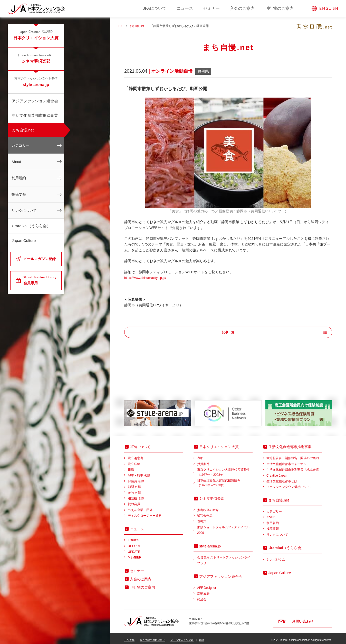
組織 (131, 466)
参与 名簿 (134, 489)
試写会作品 (205, 512)
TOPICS (133, 537)
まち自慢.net (23, 130)
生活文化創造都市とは (282, 478)
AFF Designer (207, 584)
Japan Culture (24, 240)
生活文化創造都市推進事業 (35, 115)
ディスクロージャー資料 (145, 512)
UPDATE (134, 548)
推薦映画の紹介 (208, 507)
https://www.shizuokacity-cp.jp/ (149, 278)
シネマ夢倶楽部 (36, 58)
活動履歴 (203, 590)
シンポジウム (276, 556)
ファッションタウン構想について (290, 484)
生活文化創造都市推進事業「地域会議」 (294, 466)
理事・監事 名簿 (139, 472)
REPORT (134, 543)
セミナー (212, 8)
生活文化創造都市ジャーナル (286, 461)
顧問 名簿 (134, 484)
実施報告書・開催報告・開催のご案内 (293, 455)
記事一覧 (228, 333)
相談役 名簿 (136, 495)
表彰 (200, 455)
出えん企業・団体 (140, 507)
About (16, 162)
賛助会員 (134, 501)
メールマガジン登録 (40, 259)
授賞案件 (203, 461)
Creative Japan (277, 472)
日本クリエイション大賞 (36, 35)
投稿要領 (19, 194)
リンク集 (129, 637)
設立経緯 (134, 461)
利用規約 (19, 178)
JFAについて (155, 8)
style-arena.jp (36, 82)
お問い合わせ (303, 618)
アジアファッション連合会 (35, 101)
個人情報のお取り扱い (152, 637)
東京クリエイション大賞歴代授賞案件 (225, 469)
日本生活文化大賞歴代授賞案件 (225, 480)
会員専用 (40, 280)
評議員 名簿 (136, 478)
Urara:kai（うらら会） (31, 226)
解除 (201, 637)
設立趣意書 (136, 455)
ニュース (185, 8)
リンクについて (24, 211)
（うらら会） (287, 544)
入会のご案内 (242, 8)
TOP (121, 26)
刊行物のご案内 (279, 8)
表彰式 (202, 518)
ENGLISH (329, 9)
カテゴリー (21, 145)
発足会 (202, 596)
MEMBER (135, 554)
